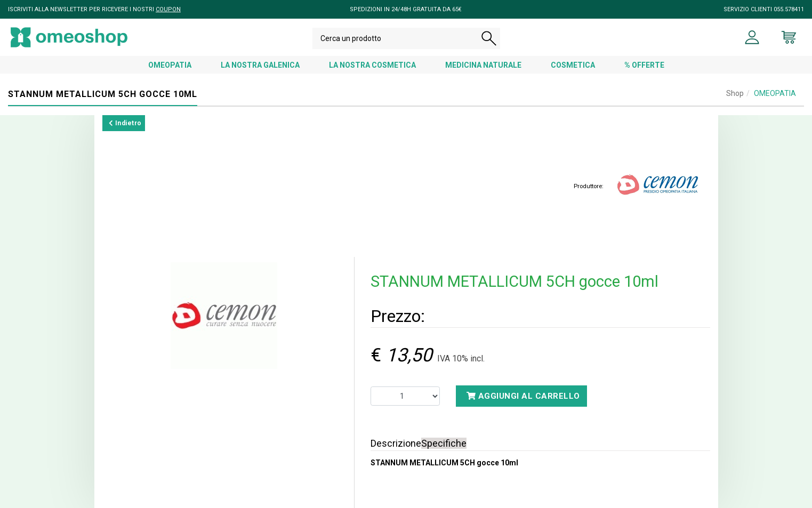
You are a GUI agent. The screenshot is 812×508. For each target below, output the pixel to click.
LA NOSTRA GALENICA (260, 65)
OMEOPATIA (170, 65)
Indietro (125, 123)
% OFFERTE (644, 65)
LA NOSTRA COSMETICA (372, 65)
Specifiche (444, 443)
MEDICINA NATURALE (483, 65)
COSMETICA (573, 65)
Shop (735, 93)
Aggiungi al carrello (523, 396)
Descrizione (396, 443)
